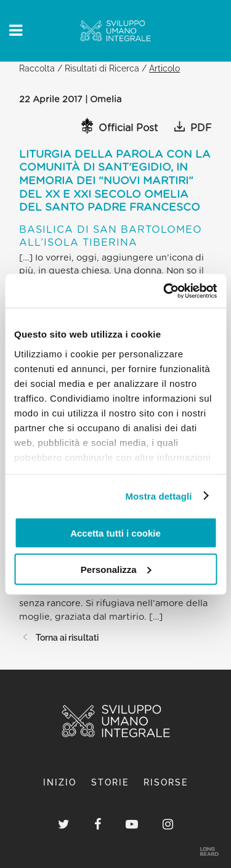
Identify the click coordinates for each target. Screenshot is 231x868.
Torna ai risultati (59, 637)
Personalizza (116, 569)
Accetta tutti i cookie (115, 533)
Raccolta (37, 68)
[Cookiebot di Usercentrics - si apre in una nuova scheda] (164, 291)
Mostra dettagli (158, 496)
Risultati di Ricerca (102, 68)
